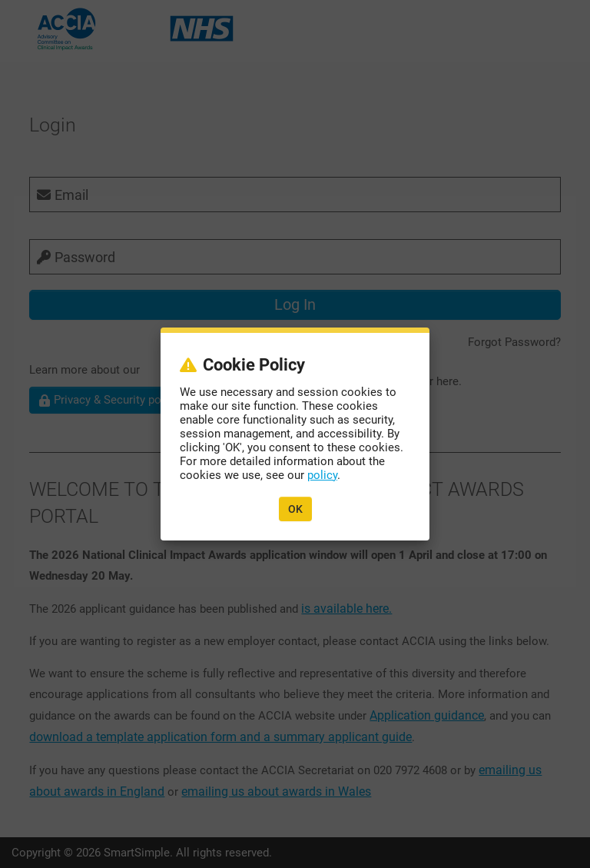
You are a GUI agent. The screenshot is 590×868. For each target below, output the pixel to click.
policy (322, 475)
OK (295, 509)
